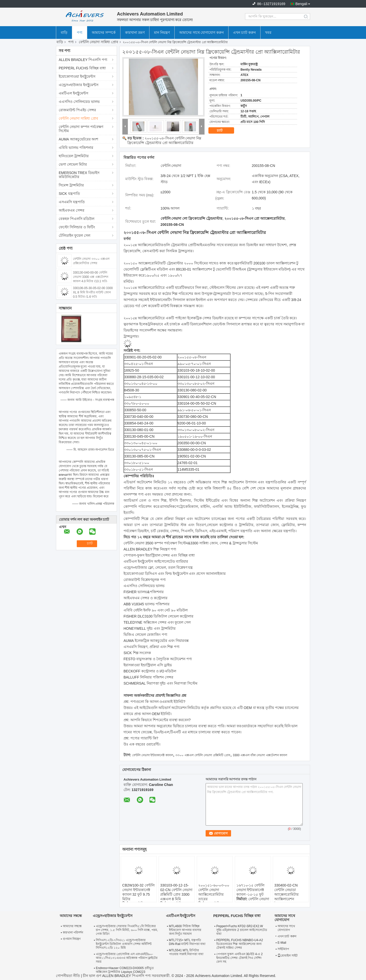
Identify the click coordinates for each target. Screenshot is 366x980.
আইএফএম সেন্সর (72, 210)
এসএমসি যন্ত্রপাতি (72, 202)
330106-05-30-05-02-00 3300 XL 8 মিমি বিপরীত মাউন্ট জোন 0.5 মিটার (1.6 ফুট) (93, 292)
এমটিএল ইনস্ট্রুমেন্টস (73, 93)
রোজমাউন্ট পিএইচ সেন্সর (77, 110)
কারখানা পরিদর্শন (73, 932)
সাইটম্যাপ (283, 949)
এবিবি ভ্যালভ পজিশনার (76, 148)
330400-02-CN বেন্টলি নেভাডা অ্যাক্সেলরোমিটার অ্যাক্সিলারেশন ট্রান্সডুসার (286, 894)
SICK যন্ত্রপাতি (69, 194)
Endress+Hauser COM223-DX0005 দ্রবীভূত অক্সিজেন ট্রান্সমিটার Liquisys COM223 (125, 970)
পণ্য (80, 33)
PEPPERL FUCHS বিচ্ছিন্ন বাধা (82, 68)
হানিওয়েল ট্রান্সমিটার (74, 156)
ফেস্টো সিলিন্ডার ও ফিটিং (77, 227)
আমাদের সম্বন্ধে (72, 926)
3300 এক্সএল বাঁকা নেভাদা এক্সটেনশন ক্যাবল (260, 755)
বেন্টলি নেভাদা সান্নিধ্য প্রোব (98, 42)
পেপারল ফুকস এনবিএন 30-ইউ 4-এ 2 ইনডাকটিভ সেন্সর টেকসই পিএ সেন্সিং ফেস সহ (239, 958)
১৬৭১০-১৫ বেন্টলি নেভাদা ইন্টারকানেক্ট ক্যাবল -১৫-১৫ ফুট (250, 890)
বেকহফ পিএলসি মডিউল (77, 219)
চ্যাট (223, 131)
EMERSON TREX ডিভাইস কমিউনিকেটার (79, 175)
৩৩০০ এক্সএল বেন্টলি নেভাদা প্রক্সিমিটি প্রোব (203, 755)
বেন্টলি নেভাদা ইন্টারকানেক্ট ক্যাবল (153, 755)
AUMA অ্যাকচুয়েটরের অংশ (78, 139)
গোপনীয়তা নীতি (68, 976)
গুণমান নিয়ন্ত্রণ (72, 939)
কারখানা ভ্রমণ (135, 33)
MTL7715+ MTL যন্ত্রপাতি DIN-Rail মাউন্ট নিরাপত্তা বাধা (187, 942)
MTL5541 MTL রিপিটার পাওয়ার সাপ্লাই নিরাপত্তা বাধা (186, 952)
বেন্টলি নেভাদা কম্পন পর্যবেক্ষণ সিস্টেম (81, 129)
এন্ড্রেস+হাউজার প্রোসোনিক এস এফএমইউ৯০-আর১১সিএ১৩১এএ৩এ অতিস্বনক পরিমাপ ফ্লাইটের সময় (127, 958)
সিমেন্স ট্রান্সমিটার (71, 185)
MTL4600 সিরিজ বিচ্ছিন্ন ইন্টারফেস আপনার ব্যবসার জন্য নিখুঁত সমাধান (185, 930)
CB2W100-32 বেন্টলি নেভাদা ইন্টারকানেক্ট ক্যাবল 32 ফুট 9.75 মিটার (138, 892)
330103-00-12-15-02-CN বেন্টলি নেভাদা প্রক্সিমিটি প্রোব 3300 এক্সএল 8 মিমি (176, 892)
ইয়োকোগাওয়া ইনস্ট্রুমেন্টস (77, 76)
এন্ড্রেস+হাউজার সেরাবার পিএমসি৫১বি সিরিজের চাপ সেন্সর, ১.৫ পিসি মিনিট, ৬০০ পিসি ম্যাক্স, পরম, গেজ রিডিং (127, 930)
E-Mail (282, 943)
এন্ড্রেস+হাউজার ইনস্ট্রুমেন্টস (79, 85)
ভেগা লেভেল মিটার (73, 164)
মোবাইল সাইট (288, 956)
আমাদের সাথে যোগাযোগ (286, 928)
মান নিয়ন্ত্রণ (162, 33)
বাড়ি (64, 33)
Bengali (301, 4)
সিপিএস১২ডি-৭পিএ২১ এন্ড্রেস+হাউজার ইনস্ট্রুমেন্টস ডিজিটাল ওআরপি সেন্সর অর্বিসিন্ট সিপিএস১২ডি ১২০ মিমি (124, 944)
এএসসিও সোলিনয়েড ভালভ (79, 102)
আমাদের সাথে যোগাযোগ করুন (202, 33)
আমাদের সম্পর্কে (104, 33)
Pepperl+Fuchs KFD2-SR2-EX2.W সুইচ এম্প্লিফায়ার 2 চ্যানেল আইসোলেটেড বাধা (242, 930)
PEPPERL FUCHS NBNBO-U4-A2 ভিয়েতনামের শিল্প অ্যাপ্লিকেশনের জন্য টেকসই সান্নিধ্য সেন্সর (240, 944)
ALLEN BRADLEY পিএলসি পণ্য (83, 60)
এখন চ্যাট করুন (244, 33)
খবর (268, 33)
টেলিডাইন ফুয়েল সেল (74, 235)
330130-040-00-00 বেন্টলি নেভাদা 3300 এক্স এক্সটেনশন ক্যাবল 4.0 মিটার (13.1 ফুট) (91, 277)
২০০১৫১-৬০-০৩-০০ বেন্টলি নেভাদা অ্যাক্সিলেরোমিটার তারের (214, 892)
